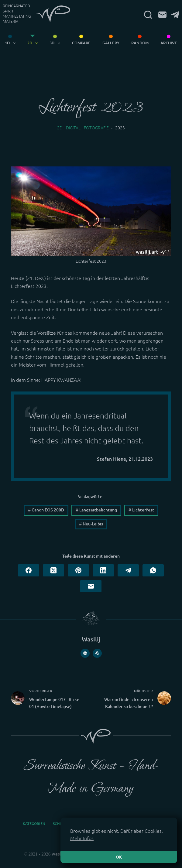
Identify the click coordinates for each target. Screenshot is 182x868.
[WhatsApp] (153, 570)
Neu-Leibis (91, 524)
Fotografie (96, 128)
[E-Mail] (162, 15)
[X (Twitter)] (53, 570)
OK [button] (119, 857)
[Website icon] (85, 653)
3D (56, 43)
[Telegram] (175, 15)
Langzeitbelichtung (96, 510)
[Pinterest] (78, 570)
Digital (73, 128)
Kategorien (34, 824)
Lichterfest (141, 510)
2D (34, 43)
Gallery (111, 43)
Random (140, 43)
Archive (169, 43)
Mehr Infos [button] (82, 838)
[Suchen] (148, 15)
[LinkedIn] (103, 570)
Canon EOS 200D (46, 510)
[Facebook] (29, 570)
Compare (81, 43)
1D (11, 43)
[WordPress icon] (97, 653)
